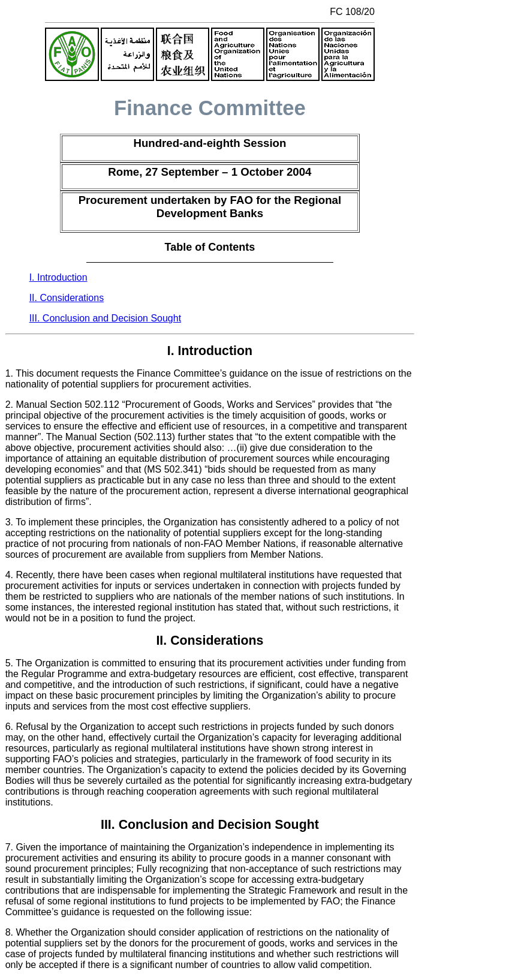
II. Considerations (67, 298)
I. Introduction (58, 277)
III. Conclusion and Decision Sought (105, 318)
